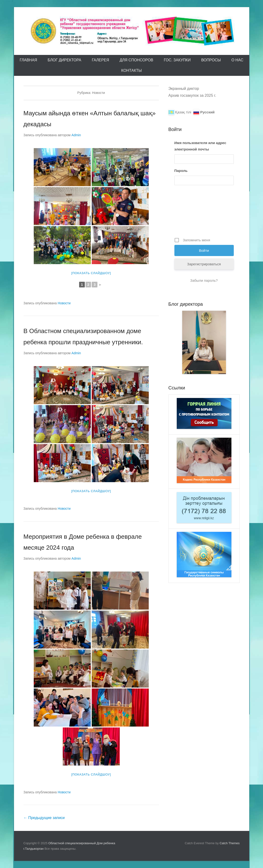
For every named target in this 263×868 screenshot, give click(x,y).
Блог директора (65, 60)
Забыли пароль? (204, 280)
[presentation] (194, 213)
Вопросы (211, 60)
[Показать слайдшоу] (91, 273)
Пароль (181, 171)
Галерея (100, 60)
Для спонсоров (136, 60)
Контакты (131, 70)
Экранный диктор (184, 89)
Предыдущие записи (44, 818)
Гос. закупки (177, 60)
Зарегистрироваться (204, 264)
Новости (64, 303)
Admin (76, 135)
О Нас (237, 60)
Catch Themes (230, 843)
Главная (28, 60)
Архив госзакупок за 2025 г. (192, 95)
